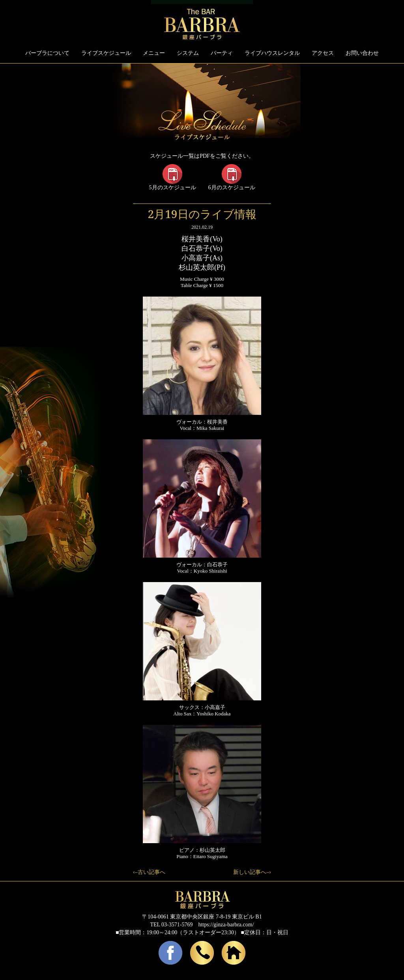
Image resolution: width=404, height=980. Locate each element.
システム (188, 53)
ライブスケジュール (106, 53)
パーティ (222, 53)
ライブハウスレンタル (272, 53)
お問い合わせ (362, 53)
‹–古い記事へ (149, 872)
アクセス (323, 53)
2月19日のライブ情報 (202, 214)
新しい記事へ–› (252, 872)
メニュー (154, 53)
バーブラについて (47, 53)
